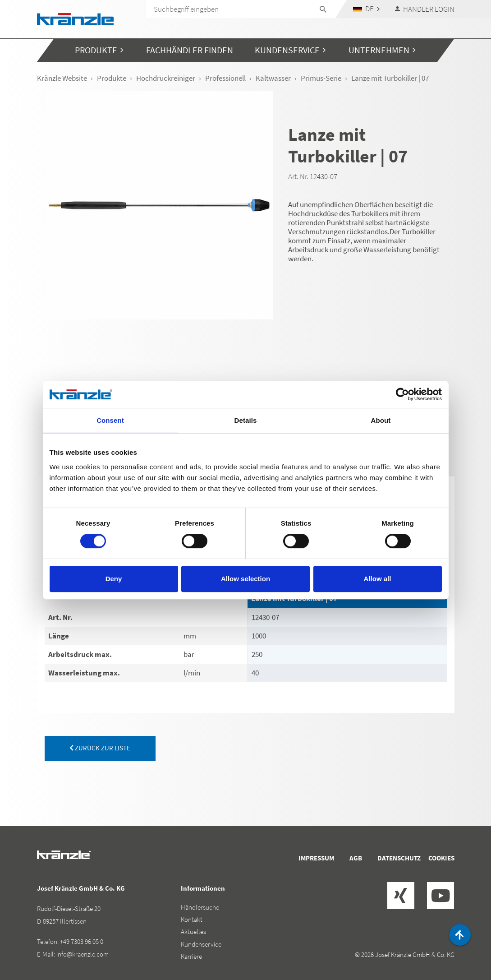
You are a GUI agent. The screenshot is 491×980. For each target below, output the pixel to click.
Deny (114, 579)
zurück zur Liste (100, 748)
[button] (366, 9)
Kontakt (192, 919)
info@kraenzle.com (83, 954)
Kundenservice (201, 944)
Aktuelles (193, 931)
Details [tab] (246, 420)
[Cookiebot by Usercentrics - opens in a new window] (402, 394)
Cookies (441, 858)
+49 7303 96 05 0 (82, 941)
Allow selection (245, 579)
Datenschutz (399, 858)
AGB (356, 858)
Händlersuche (200, 907)
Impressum (316, 858)
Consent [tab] (110, 420)
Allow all (378, 579)
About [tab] (381, 420)
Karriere (191, 956)
